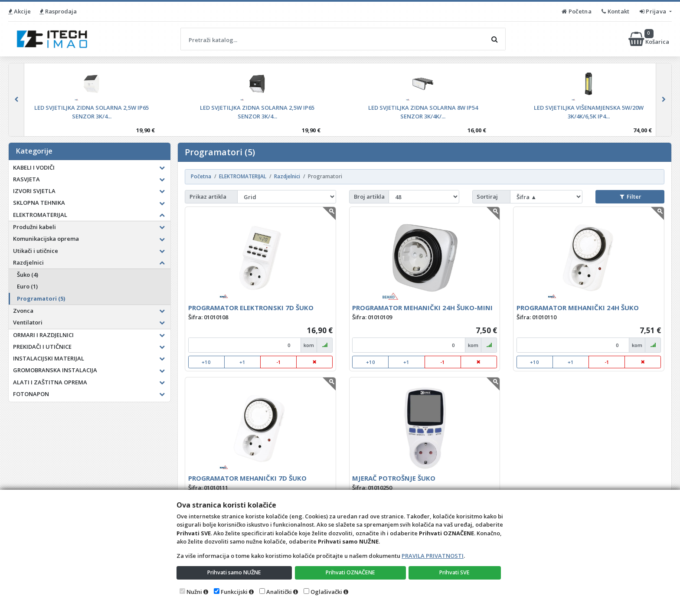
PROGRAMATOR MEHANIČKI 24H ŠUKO (578, 308)
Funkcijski (234, 592)
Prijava (654, 11)
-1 (279, 362)
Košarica (649, 39)
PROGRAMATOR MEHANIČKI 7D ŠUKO (247, 478)
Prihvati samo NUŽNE (235, 572)
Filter (631, 197)
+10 (206, 362)
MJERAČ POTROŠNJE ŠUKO (394, 478)
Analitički (279, 592)
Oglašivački (326, 592)
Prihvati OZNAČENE (351, 572)
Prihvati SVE (455, 572)
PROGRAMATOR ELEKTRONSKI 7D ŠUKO (251, 308)
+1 (242, 362)
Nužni (194, 592)
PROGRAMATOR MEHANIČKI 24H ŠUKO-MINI (422, 308)
